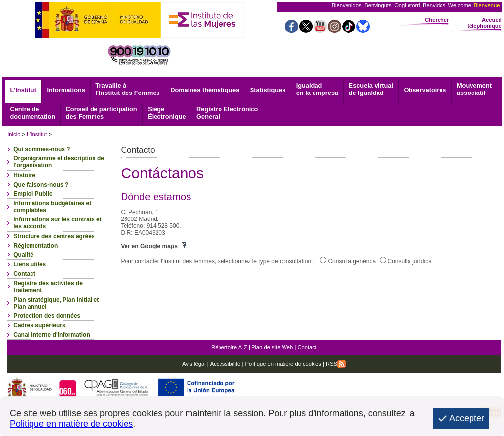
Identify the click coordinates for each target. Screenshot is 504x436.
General (227, 113)
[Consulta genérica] (323, 260)
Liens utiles (30, 264)
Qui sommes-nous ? (42, 149)
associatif (474, 89)
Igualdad (317, 89)
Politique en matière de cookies (282, 364)
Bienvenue (487, 5)
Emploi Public (33, 194)
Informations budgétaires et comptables (52, 207)
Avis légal (194, 364)
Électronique (167, 113)
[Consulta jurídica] (383, 260)
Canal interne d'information (52, 335)
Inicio (14, 134)
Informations (66, 90)
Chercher (437, 20)
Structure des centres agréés (54, 236)
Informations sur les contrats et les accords (57, 223)
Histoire (24, 175)
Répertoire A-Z (229, 347)
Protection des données (47, 316)
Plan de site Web (272, 347)
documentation (32, 113)
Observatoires (425, 90)
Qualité (23, 255)
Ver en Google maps (154, 246)
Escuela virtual (371, 89)
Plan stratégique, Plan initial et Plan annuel (56, 303)
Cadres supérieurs (39, 325)
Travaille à (127, 89)
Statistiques (268, 90)
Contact (24, 274)
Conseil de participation (102, 113)
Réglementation (35, 246)
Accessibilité (225, 364)
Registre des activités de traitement (48, 287)
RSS (336, 364)
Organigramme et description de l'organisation (59, 162)
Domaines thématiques (205, 90)
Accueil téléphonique (484, 23)
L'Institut (23, 90)
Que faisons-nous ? (41, 185)
